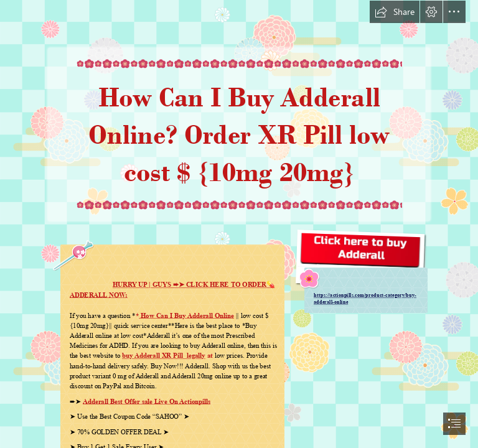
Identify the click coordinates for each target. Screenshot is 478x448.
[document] (239, 224)
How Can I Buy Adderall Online (186, 315)
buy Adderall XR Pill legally (164, 355)
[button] (395, 12)
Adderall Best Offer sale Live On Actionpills (147, 401)
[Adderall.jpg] (360, 270)
